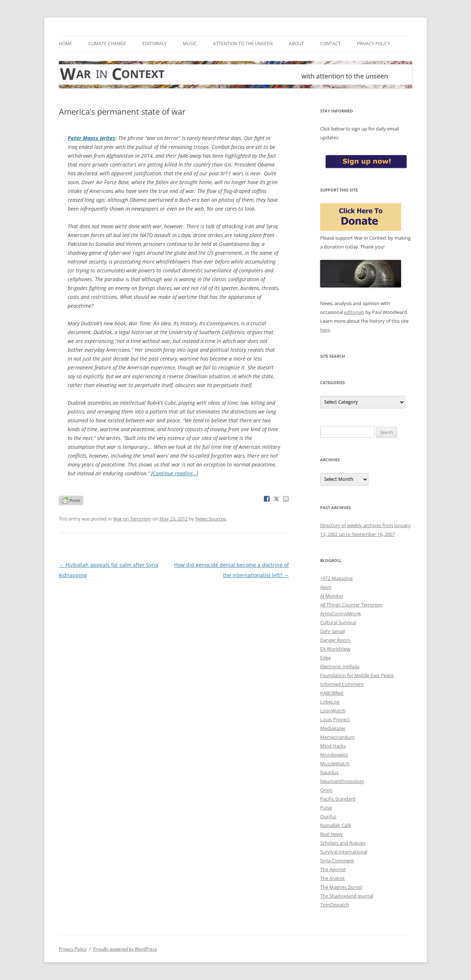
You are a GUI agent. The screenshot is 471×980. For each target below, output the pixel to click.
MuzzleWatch (335, 763)
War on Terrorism (132, 519)
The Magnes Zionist (341, 887)
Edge (325, 658)
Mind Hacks (333, 746)
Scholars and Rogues (343, 843)
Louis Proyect (335, 719)
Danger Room (335, 640)
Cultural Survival (338, 622)
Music (190, 44)
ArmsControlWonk (341, 614)
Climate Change (107, 44)
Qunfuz (328, 816)
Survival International (344, 852)
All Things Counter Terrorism (351, 605)
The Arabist (332, 878)
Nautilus (329, 772)
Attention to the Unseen (243, 44)
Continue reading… (175, 473)
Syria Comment (337, 861)
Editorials (155, 44)
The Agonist (333, 869)
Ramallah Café (336, 825)
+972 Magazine (336, 578)
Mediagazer (333, 728)
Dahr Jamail (332, 631)
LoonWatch (333, 711)
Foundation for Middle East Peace (357, 675)
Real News (331, 834)
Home (65, 44)
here (325, 330)
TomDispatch (335, 905)
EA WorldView (335, 649)
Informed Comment (342, 684)
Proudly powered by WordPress (125, 949)
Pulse (326, 808)
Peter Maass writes (91, 138)
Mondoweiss (334, 755)
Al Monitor (332, 596)
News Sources (211, 519)
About (296, 44)
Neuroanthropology (342, 781)
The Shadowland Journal (347, 896)
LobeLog (330, 702)
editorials (354, 312)
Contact (330, 44)
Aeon (326, 587)
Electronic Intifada (340, 666)
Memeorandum (337, 737)
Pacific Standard (338, 799)
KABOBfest (332, 693)
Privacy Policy (373, 44)
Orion (326, 790)
